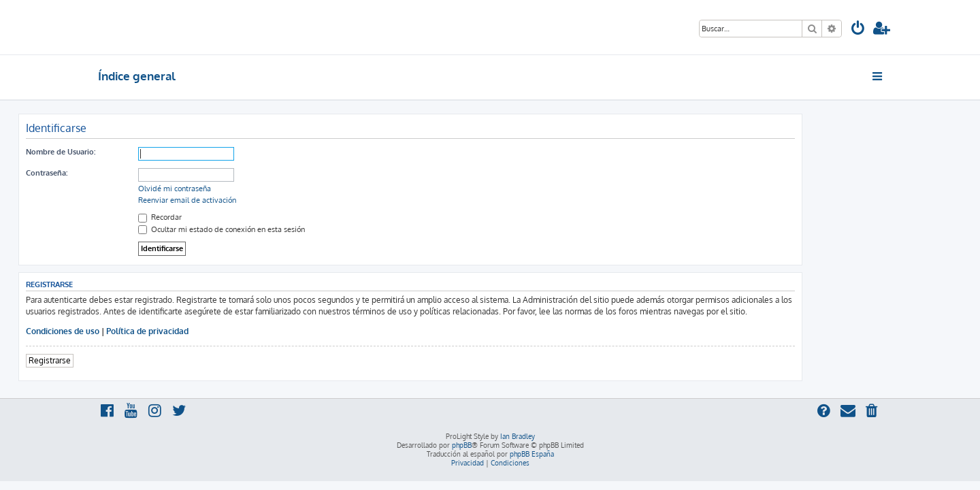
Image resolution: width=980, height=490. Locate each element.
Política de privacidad (227, 331)
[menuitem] (858, 30)
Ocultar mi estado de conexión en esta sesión (301, 229)
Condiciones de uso (142, 331)
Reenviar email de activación (267, 200)
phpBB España (532, 454)
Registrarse (129, 360)
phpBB (462, 445)
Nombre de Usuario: (140, 152)
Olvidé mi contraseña (254, 189)
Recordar (240, 217)
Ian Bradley (518, 436)
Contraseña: (126, 173)
